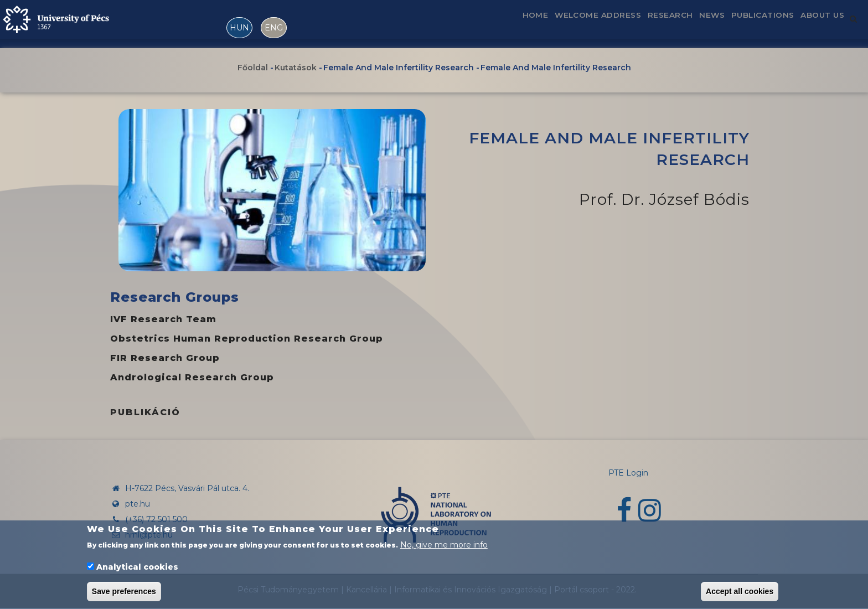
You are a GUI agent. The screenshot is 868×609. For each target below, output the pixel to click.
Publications (748, 24)
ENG (274, 28)
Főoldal (253, 68)
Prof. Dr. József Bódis (664, 199)
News (689, 24)
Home (485, 24)
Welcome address (557, 24)
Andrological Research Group (192, 377)
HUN (239, 28)
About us (818, 24)
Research (639, 24)
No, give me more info (444, 548)
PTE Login (628, 473)
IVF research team (163, 319)
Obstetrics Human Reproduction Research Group (247, 339)
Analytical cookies (137, 569)
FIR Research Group (165, 358)
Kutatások (296, 68)
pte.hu (138, 504)
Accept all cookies (740, 594)
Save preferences (124, 594)
